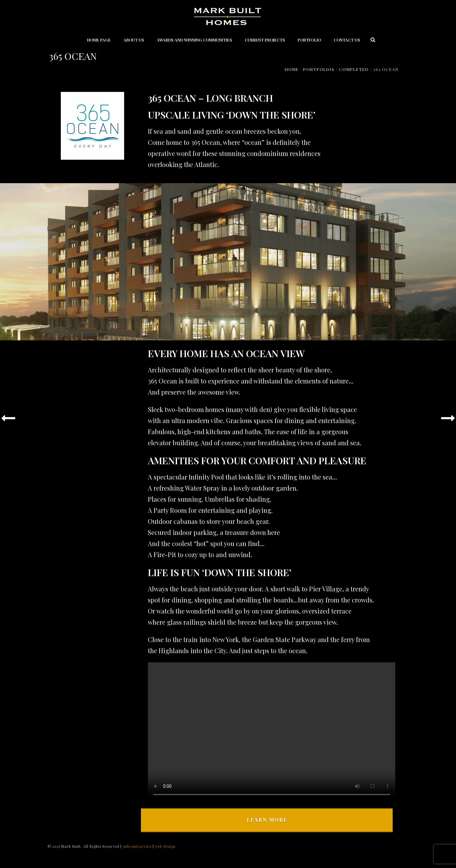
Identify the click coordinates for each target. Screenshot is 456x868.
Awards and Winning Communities (194, 40)
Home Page (99, 40)
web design (165, 846)
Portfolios (319, 69)
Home (292, 69)
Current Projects (265, 40)
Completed (354, 69)
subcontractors (138, 846)
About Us (134, 40)
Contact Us (347, 40)
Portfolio (309, 40)
